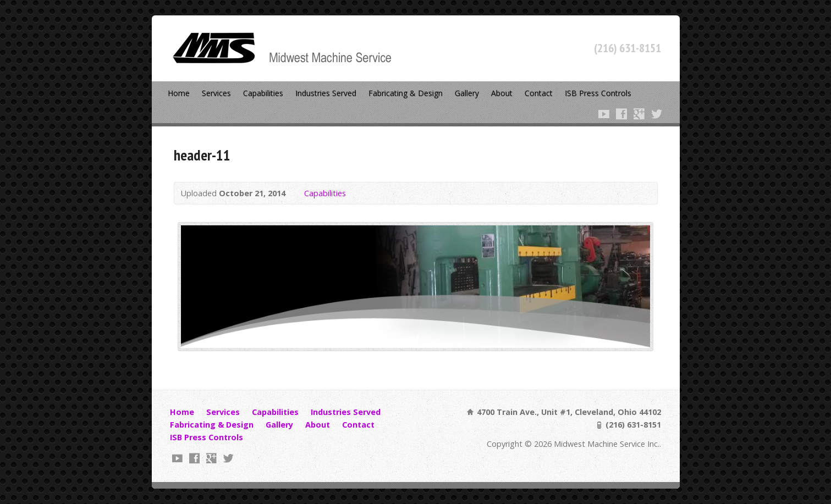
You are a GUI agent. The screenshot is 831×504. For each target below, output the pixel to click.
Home (179, 93)
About (502, 93)
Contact (539, 93)
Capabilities (263, 93)
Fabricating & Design (406, 93)
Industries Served (326, 93)
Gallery (467, 93)
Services (216, 93)
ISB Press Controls (598, 93)
